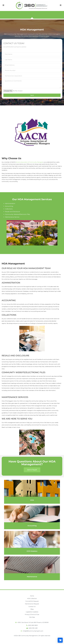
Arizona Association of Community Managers (29, 162)
